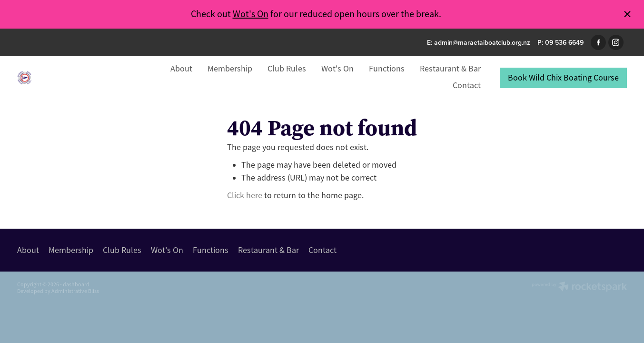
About (181, 69)
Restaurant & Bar (450, 69)
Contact (467, 85)
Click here (245, 195)
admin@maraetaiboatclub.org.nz (482, 42)
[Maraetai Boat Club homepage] (78, 78)
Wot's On (251, 14)
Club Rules (287, 69)
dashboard (76, 284)
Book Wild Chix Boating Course (563, 78)
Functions (387, 69)
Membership (230, 69)
